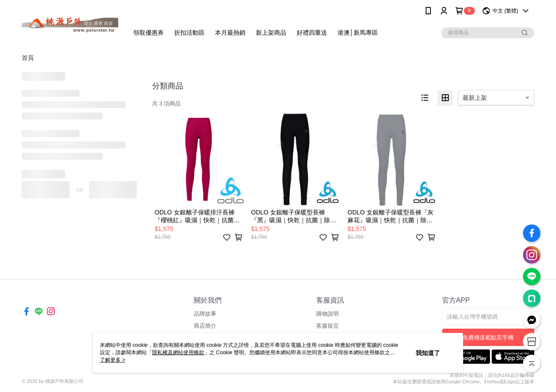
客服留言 (328, 326)
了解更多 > (113, 360)
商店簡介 (205, 326)
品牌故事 (205, 314)
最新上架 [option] (475, 98)
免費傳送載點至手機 (488, 338)
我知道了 (428, 353)
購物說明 (328, 314)
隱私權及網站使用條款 (178, 352)
